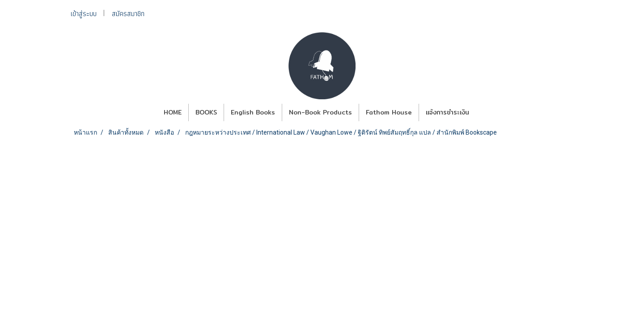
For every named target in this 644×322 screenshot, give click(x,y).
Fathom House (389, 112)
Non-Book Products (320, 112)
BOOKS (206, 112)
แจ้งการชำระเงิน (447, 112)
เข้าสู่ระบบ (84, 14)
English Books (253, 112)
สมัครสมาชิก (128, 14)
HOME (173, 112)
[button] (484, 113)
